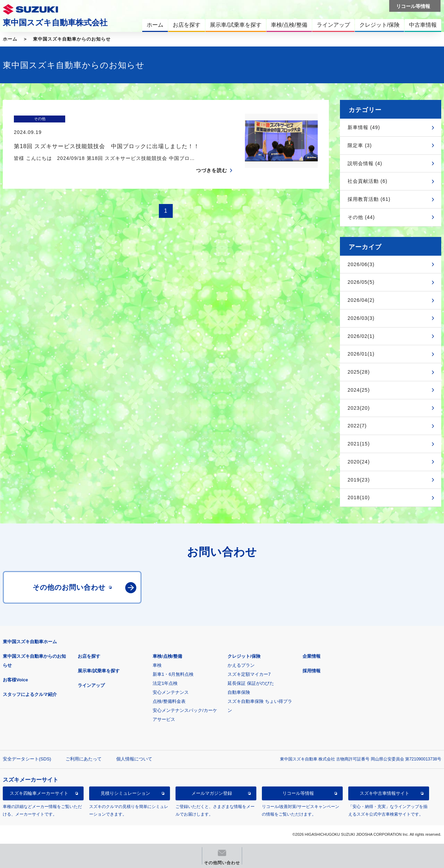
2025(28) (359, 372)
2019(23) (359, 480)
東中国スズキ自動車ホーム (30, 642)
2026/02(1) (361, 336)
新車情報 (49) (364, 127)
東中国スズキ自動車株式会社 (55, 23)
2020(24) (359, 462)
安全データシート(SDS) (27, 759)
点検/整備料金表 (169, 701)
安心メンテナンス (171, 692)
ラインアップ (91, 685)
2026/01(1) (361, 354)
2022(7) (357, 426)
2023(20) (359, 408)
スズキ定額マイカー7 (249, 674)
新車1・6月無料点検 (173, 674)
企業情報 (311, 656)
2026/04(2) (361, 300)
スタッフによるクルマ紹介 (30, 694)
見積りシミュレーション (125, 793)
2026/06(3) (361, 264)
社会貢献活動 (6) (368, 181)
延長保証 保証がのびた (251, 683)
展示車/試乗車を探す (99, 671)
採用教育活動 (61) (369, 199)
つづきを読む (212, 157)
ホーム (10, 39)
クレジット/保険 (244, 656)
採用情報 (311, 671)
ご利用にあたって (84, 759)
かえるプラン (241, 665)
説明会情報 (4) (365, 163)
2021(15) (359, 444)
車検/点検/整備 (167, 656)
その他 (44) (361, 217)
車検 (157, 665)
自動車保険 (239, 692)
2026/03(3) (361, 318)
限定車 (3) (360, 145)
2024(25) (359, 390)
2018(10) (359, 497)
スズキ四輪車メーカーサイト (39, 793)
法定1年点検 (165, 683)
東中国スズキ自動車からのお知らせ (72, 39)
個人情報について (134, 759)
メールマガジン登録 (212, 793)
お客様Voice (15, 680)
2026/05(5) (361, 282)
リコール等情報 (298, 793)
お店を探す (89, 656)
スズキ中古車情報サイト (385, 793)
